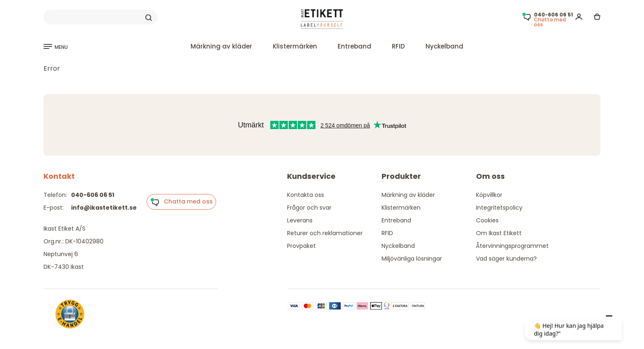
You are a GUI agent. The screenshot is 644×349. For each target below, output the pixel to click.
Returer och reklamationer (325, 233)
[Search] (100, 17)
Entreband (354, 46)
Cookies (487, 220)
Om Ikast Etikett (499, 233)
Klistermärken (295, 46)
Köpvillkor (489, 195)
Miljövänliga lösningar (412, 259)
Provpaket (301, 246)
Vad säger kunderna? (506, 259)
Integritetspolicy (499, 208)
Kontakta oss (306, 195)
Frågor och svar (309, 208)
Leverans (300, 220)
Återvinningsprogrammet (512, 246)
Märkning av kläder (221, 46)
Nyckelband (444, 46)
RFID (398, 46)
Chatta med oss (182, 202)
